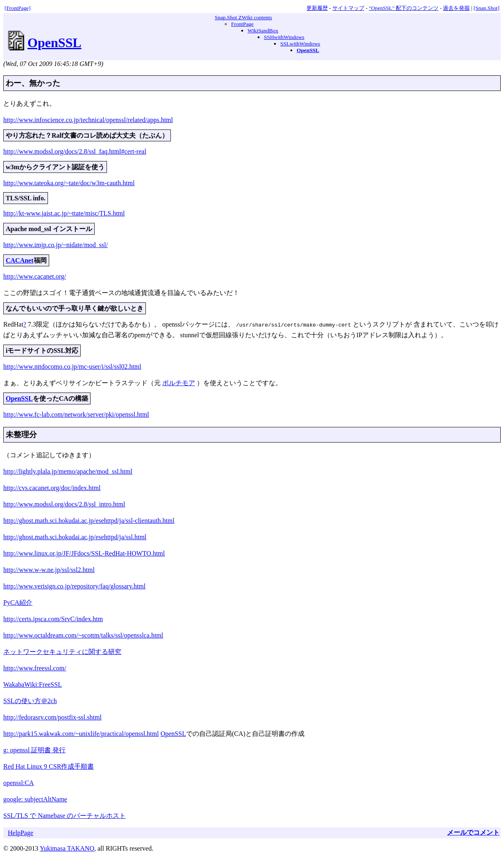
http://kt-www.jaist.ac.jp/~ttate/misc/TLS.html (64, 213)
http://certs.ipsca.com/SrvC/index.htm (53, 618)
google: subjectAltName (35, 798)
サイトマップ (348, 8)
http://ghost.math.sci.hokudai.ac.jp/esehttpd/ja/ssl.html (75, 536)
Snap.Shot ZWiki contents (243, 17)
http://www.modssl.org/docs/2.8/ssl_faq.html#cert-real (75, 151)
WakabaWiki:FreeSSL (33, 684)
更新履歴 (317, 8)
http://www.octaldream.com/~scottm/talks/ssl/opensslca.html (83, 634)
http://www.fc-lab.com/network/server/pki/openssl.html (76, 414)
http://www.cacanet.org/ (35, 276)
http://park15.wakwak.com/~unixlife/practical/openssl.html (81, 733)
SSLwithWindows (300, 44)
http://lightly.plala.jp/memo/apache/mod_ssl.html (68, 471)
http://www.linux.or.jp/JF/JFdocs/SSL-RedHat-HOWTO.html (84, 553)
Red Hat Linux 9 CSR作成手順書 (49, 766)
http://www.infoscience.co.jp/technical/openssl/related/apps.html (88, 120)
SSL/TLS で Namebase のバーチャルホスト (65, 815)
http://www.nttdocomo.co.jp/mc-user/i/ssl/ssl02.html (72, 366)
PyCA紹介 (18, 602)
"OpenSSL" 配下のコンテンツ (404, 8)
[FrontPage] (18, 8)
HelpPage (20, 832)
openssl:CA (19, 782)
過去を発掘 (456, 8)
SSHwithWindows (284, 37)
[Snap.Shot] (487, 8)
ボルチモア (179, 382)
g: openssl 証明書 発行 (34, 749)
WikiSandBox (263, 31)
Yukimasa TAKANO (67, 848)
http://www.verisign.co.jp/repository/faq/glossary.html (74, 585)
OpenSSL (54, 43)
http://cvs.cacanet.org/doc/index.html (52, 487)
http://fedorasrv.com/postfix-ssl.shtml (52, 716)
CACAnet (20, 260)
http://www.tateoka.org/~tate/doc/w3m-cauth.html (69, 183)
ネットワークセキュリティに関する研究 (62, 651)
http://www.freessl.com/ (35, 667)
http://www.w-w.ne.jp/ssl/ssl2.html (49, 569)
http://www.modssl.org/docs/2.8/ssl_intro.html (64, 503)
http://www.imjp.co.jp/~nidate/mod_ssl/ (56, 245)
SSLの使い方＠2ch (30, 700)
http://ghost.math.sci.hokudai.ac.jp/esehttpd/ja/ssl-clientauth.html (89, 520)
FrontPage (242, 24)
